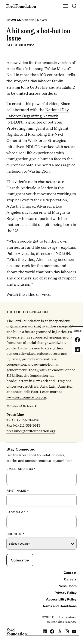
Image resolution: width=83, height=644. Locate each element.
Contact (70, 573)
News (42, 20)
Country (15, 534)
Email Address (21, 469)
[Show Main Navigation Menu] (65, 6)
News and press (20, 20)
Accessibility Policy (61, 599)
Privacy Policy (66, 593)
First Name (18, 491)
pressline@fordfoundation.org (31, 431)
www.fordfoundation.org (26, 397)
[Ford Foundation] (17, 632)
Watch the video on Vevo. (29, 294)
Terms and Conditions (59, 606)
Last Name (17, 512)
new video (19, 62)
